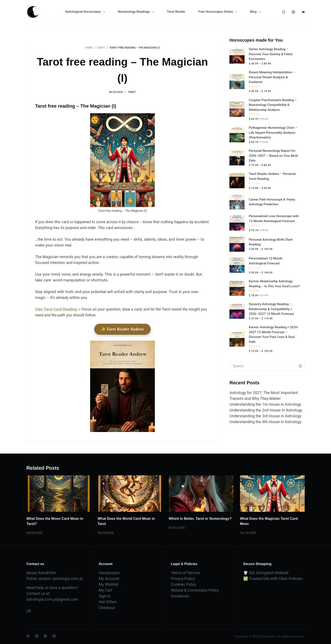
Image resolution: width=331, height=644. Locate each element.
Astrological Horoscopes (86, 12)
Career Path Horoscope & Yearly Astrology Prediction (272, 202)
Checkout (107, 608)
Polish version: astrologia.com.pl (55, 579)
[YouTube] (54, 636)
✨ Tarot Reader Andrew (122, 329)
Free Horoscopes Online (219, 12)
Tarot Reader (176, 12)
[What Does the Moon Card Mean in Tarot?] (59, 494)
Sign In (105, 596)
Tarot (132, 92)
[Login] (293, 12)
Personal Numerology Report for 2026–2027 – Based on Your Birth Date (273, 156)
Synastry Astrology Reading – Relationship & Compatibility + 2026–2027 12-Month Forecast (271, 309)
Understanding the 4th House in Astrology (265, 422)
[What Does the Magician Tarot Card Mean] (272, 494)
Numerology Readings (137, 12)
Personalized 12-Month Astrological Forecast (266, 261)
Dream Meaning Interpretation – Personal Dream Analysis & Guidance (272, 77)
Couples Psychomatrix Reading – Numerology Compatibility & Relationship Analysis (273, 105)
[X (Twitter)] (37, 636)
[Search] (284, 12)
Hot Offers (108, 602)
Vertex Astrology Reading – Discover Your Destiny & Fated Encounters (271, 54)
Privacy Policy (183, 579)
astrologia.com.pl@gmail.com (52, 599)
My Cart (106, 590)
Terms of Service (186, 573)
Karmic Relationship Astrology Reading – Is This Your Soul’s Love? (274, 284)
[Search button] (300, 366)
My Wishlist (109, 584)
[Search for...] (263, 366)
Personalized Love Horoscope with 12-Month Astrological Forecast (274, 219)
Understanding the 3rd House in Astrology (265, 416)
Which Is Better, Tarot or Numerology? (200, 519)
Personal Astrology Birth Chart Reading (271, 242)
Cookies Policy (184, 584)
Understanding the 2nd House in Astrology (266, 410)
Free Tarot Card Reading (56, 309)
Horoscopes (109, 573)
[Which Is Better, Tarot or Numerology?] (201, 494)
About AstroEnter (41, 573)
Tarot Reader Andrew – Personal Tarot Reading (272, 176)
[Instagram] (45, 636)
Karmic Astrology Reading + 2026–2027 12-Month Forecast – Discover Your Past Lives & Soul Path (274, 335)
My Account (109, 579)
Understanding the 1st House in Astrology (265, 404)
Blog (256, 12)
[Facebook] (28, 636)
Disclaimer (180, 596)
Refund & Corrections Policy (195, 590)
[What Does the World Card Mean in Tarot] (130, 494)
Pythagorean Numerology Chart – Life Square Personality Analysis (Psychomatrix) (273, 133)
